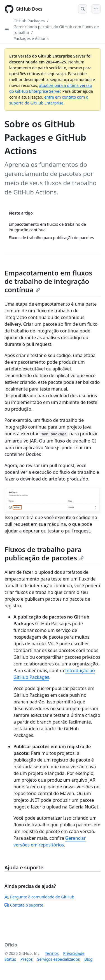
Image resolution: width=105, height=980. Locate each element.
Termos (52, 953)
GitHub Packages (29, 21)
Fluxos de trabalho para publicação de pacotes (44, 554)
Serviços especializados (59, 959)
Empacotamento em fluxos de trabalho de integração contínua (48, 281)
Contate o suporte (24, 905)
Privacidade (74, 953)
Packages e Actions (31, 38)
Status (10, 959)
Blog (88, 959)
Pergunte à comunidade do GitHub (39, 897)
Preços (27, 959)
